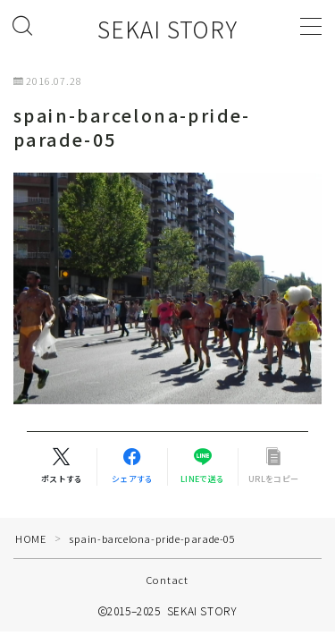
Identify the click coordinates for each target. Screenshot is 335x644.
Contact (167, 580)
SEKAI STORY (167, 30)
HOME (30, 538)
